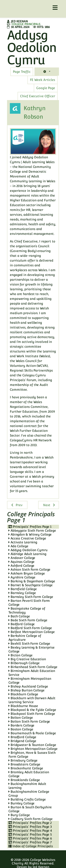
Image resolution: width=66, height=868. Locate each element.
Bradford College (22, 737)
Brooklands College (24, 780)
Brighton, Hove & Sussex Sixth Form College (32, 755)
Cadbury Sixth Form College (31, 819)
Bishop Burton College (26, 690)
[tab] (22, 72)
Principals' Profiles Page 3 (30, 827)
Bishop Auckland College (28, 686)
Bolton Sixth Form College (29, 721)
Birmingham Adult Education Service (32, 673)
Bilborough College (24, 663)
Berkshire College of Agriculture (25, 638)
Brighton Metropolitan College (33, 749)
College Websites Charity (34, 862)
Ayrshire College (22, 577)
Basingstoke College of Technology (27, 610)
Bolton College (21, 718)
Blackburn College (23, 694)
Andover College (22, 558)
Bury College (19, 815)
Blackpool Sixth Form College (32, 714)
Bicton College (20, 655)
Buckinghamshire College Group (29, 794)
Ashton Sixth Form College (29, 569)
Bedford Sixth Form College (30, 628)
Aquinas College (21, 562)
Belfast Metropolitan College (32, 632)
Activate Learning (23, 542)
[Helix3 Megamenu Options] (55, 8)
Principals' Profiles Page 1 (30, 527)
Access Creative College (27, 538)
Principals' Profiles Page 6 (30, 838)
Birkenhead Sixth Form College (33, 667)
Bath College (19, 616)
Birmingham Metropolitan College (30, 681)
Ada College (18, 546)
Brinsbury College (23, 760)
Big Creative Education (27, 659)
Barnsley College (22, 593)
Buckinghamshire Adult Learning (27, 786)
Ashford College (21, 566)
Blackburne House (23, 706)
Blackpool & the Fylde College (32, 710)
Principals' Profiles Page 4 (30, 831)
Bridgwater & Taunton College (32, 745)
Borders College (21, 725)
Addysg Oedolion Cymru (28, 550)
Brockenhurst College (26, 768)
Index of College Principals (31, 846)
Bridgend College (22, 741)
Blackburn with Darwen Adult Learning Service (32, 700)
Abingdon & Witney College (30, 534)
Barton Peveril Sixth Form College (29, 603)
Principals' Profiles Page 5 (30, 834)
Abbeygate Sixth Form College (32, 531)
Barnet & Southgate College (31, 585)
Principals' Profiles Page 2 (30, 823)
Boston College (21, 729)
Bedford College (22, 624)
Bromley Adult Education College (29, 774)
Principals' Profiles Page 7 (30, 842)
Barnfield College (23, 589)
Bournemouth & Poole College (32, 733)
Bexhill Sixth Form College (29, 644)
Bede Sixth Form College (28, 620)
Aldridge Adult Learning (27, 554)
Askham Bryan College (27, 573)
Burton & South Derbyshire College (30, 809)
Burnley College (21, 803)
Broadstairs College (24, 764)
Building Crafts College (27, 799)
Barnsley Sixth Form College (31, 597)
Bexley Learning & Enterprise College (32, 649)
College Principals (26, 24)
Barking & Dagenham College (32, 581)
